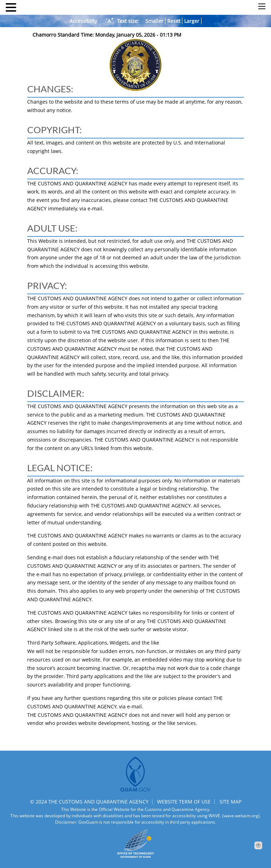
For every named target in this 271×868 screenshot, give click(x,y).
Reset (174, 21)
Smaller (154, 21)
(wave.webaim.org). (241, 816)
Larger (192, 21)
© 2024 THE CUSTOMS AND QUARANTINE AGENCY (89, 802)
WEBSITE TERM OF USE (184, 802)
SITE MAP (230, 802)
